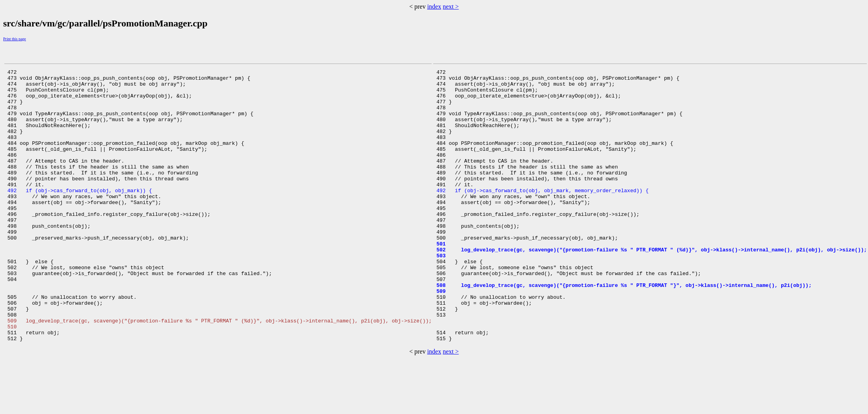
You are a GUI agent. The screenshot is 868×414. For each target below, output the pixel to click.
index (434, 7)
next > (451, 7)
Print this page (15, 39)
